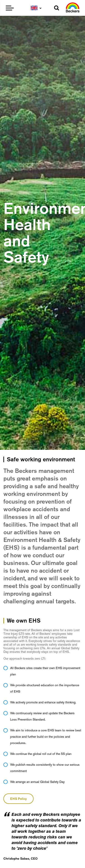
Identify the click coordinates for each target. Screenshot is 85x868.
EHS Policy (18, 799)
